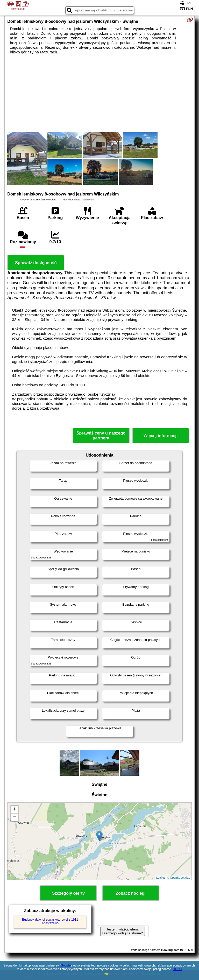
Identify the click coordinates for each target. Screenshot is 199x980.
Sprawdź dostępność (36, 263)
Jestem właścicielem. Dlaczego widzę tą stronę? (123, 931)
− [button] (15, 817)
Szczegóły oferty (68, 893)
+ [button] (15, 810)
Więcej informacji (161, 436)
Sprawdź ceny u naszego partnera (101, 436)
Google (66, 965)
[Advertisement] (99, 93)
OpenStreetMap (180, 878)
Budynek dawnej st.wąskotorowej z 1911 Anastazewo (50, 921)
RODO (177, 969)
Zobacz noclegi (131, 893)
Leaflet (161, 878)
